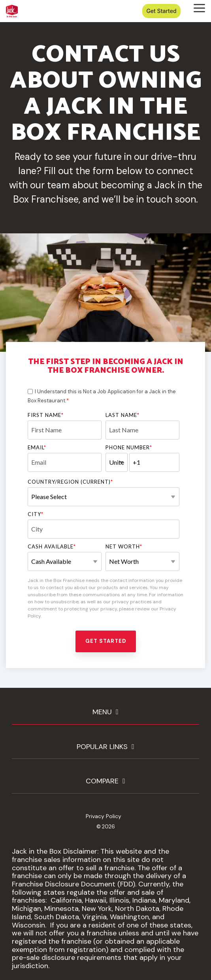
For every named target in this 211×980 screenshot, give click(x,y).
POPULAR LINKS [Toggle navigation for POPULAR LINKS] (102, 747)
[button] (199, 8)
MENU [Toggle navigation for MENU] (102, 712)
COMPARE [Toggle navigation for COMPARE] (102, 781)
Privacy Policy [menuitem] (104, 816)
